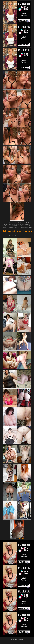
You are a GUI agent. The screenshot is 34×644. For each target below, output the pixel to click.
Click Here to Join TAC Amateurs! (17, 231)
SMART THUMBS (20, 539)
